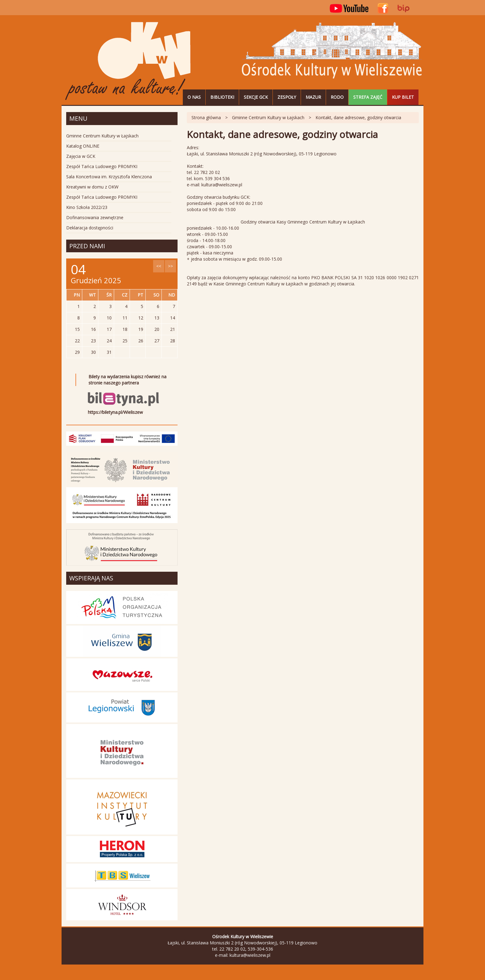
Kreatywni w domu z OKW (92, 187)
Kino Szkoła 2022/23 (87, 207)
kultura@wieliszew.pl (250, 955)
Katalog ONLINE (83, 146)
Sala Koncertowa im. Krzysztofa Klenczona (109, 177)
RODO (337, 97)
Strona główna (206, 117)
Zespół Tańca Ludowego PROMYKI (102, 166)
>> (170, 266)
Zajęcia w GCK (81, 156)
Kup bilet (403, 97)
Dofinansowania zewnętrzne (95, 217)
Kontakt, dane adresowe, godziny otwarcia (358, 117)
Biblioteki (222, 97)
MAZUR (313, 97)
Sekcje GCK (256, 97)
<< (159, 266)
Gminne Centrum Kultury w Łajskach (268, 117)
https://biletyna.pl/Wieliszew (115, 412)
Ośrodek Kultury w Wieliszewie (128, 61)
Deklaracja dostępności (90, 228)
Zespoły (287, 97)
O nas (194, 97)
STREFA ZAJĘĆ (368, 97)
